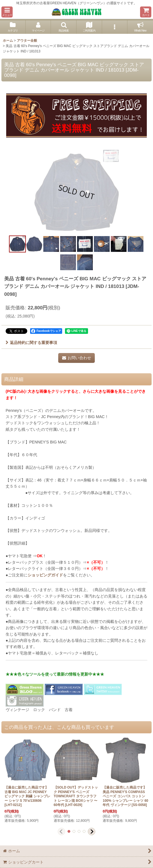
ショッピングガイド (45, 575)
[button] (7, 12)
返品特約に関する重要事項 (31, 343)
